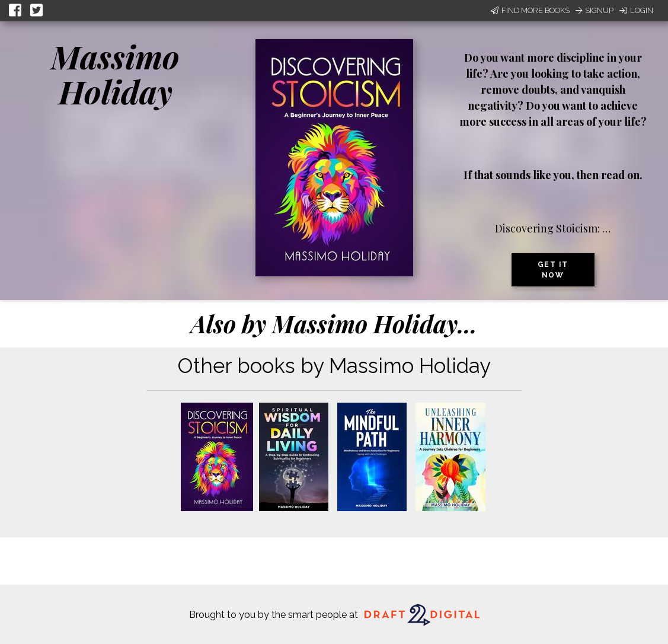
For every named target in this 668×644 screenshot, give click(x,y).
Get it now (553, 270)
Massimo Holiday (115, 74)
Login (636, 10)
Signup (595, 10)
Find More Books (530, 10)
